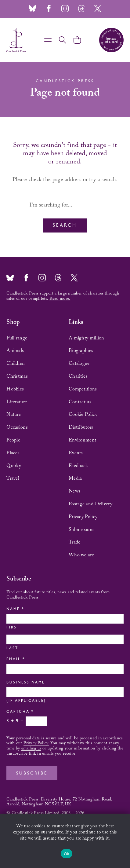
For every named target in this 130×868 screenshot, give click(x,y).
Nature (14, 415)
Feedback (78, 466)
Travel (13, 478)
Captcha (20, 712)
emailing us (31, 749)
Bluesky (32, 9)
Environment (82, 440)
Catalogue (79, 364)
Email (15, 660)
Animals (15, 351)
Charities (78, 376)
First (13, 628)
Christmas (17, 376)
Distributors (81, 427)
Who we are (81, 555)
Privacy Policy (83, 517)
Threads (81, 9)
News (74, 491)
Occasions (17, 427)
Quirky (14, 466)
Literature (17, 402)
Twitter (98, 9)
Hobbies (15, 389)
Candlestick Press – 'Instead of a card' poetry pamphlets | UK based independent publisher (16, 40)
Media (75, 478)
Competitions (83, 389)
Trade (75, 542)
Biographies (81, 351)
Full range (17, 338)
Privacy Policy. (36, 743)
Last (12, 649)
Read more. (60, 299)
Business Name (26, 683)
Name (15, 610)
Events (76, 453)
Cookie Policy (83, 415)
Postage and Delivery (90, 504)
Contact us (80, 402)
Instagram (65, 9)
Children (16, 364)
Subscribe (32, 774)
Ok (66, 854)
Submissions (81, 530)
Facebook (49, 9)
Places (13, 453)
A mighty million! (87, 338)
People (13, 440)
